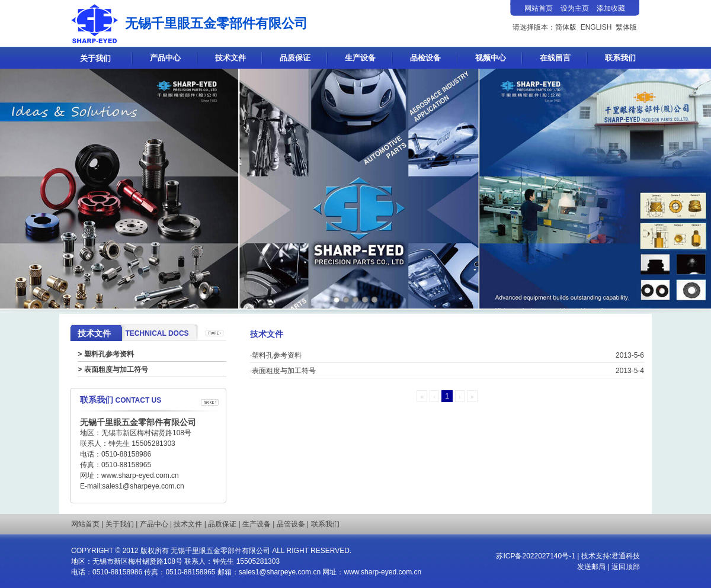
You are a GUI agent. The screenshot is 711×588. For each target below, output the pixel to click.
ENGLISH (596, 27)
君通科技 (626, 556)
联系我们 (620, 58)
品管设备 (291, 524)
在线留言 (555, 58)
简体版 (566, 27)
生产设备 (360, 58)
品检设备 (425, 58)
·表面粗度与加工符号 (283, 371)
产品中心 (165, 58)
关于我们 (95, 58)
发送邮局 (592, 567)
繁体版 (626, 27)
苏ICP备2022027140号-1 (535, 556)
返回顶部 (626, 567)
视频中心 (491, 58)
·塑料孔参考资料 (276, 355)
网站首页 (85, 524)
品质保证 (295, 58)
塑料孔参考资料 (109, 354)
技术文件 (230, 58)
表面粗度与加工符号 (116, 369)
